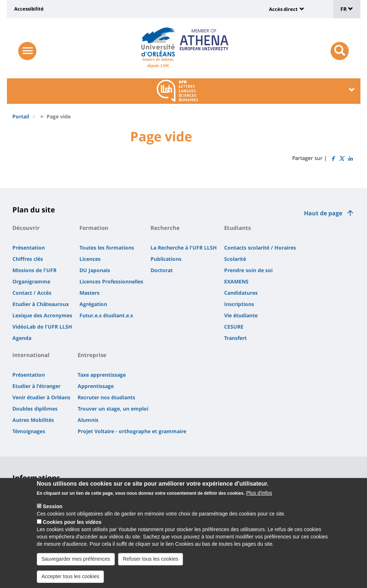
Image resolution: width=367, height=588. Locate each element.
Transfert (235, 338)
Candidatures (241, 293)
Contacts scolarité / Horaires (260, 248)
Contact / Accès (32, 293)
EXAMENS (236, 281)
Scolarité (235, 259)
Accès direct (283, 9)
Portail (21, 116)
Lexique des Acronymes (42, 315)
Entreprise (92, 355)
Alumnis (88, 420)
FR (347, 9)
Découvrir (26, 228)
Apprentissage (96, 386)
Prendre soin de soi (248, 270)
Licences (90, 259)
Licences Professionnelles (111, 281)
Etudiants (237, 228)
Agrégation (93, 304)
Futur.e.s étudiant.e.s (106, 315)
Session (53, 512)
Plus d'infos (259, 498)
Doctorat (162, 270)
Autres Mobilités (33, 420)
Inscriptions (239, 304)
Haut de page (323, 213)
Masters (89, 293)
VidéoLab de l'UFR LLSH (42, 327)
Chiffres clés (28, 259)
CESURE (234, 327)
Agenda (22, 338)
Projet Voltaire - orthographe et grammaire (132, 431)
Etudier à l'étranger (36, 386)
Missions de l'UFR (34, 270)
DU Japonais (95, 270)
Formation (94, 228)
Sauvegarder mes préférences (76, 564)
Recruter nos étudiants (106, 397)
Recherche (165, 228)
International (31, 355)
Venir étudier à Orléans (41, 397)
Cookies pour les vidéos (72, 528)
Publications (166, 259)
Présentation (29, 248)
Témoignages (29, 431)
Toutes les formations (107, 248)
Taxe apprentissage (102, 375)
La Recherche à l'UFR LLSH (184, 248)
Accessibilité (29, 9)
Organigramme (31, 281)
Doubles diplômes (35, 409)
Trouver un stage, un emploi (113, 409)
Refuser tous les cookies (151, 564)
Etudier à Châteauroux (41, 304)
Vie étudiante (241, 315)
